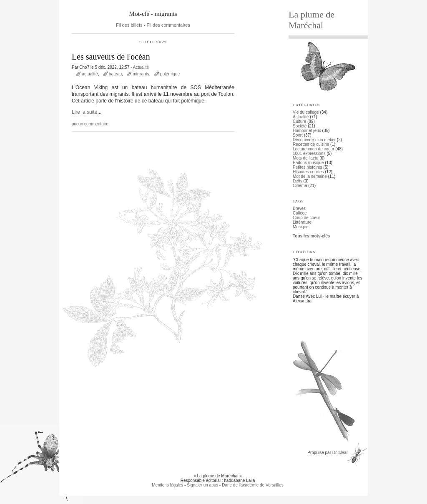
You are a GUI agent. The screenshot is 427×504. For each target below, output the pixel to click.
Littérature (302, 222)
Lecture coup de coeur (314, 149)
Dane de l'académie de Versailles (253, 485)
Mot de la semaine (310, 176)
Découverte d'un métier (314, 140)
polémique (170, 74)
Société (300, 126)
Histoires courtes (308, 172)
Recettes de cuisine (311, 144)
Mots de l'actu (305, 158)
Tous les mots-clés (311, 236)
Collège (300, 213)
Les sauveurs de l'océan (111, 57)
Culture (299, 121)
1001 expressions (309, 153)
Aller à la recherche (148, 2)
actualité (90, 74)
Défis (298, 181)
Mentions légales (167, 485)
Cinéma (300, 186)
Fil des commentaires (168, 25)
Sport (298, 135)
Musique (301, 227)
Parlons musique (308, 163)
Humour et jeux (307, 131)
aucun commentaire (90, 124)
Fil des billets (129, 25)
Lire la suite (84, 112)
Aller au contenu (83, 2)
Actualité (141, 67)
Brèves (299, 208)
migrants (141, 74)
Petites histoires (308, 167)
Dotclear (340, 453)
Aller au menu (114, 2)
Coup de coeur (306, 218)
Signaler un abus (202, 485)
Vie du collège (306, 112)
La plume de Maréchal (311, 20)
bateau (116, 74)
